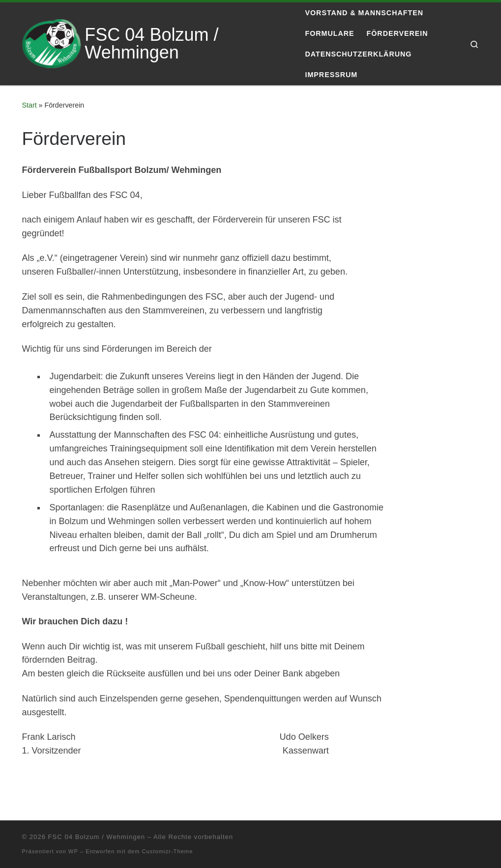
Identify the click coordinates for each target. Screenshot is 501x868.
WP (73, 851)
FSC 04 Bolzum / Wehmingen (97, 837)
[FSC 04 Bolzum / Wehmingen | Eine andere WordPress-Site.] (52, 42)
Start (29, 105)
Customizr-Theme (168, 851)
